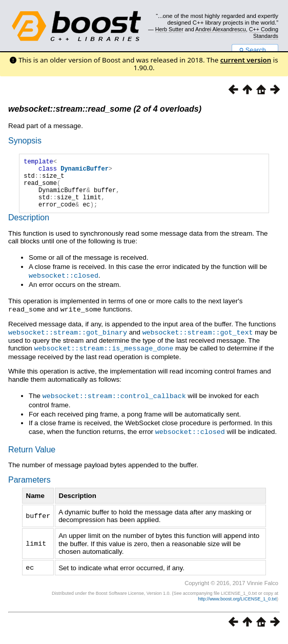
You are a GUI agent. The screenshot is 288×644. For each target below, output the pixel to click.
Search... (255, 50)
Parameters (29, 487)
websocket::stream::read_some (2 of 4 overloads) (105, 109)
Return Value (32, 457)
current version (246, 60)
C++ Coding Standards (264, 32)
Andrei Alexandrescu (221, 29)
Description (29, 228)
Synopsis (25, 141)
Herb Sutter (169, 29)
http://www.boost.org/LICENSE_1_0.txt (237, 606)
